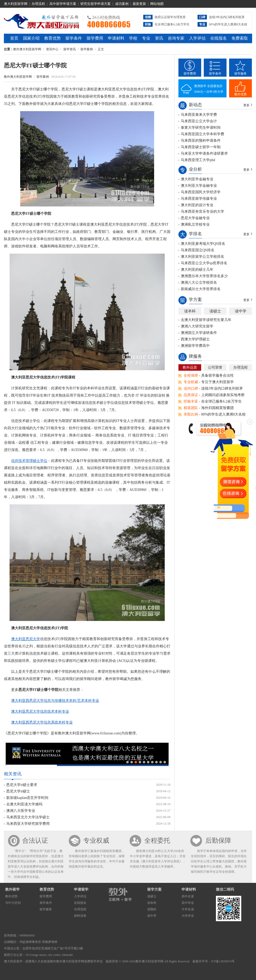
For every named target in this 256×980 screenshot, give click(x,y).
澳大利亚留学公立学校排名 (202, 257)
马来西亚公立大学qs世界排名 (204, 263)
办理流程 (38, 4)
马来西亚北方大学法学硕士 (28, 817)
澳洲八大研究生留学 (197, 326)
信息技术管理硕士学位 (29, 461)
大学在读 (188, 909)
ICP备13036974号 (223, 961)
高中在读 (188, 896)
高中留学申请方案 (63, 4)
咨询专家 (176, 38)
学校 (133, 38)
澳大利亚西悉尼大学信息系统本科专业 (42, 722)
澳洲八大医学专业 (21, 811)
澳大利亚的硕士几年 (197, 270)
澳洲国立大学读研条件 (199, 333)
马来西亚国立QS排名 (198, 250)
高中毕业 (188, 903)
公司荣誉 (215, 367)
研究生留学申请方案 (96, 4)
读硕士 (215, 311)
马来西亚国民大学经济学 (201, 192)
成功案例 (122, 4)
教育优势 (52, 38)
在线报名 (219, 38)
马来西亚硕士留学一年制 (201, 147)
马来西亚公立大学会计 (199, 121)
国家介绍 (31, 38)
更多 (246, 105)
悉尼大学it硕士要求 (22, 785)
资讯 (159, 38)
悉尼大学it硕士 (18, 791)
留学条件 (74, 38)
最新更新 (139, 4)
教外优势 (240, 94)
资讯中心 (52, 49)
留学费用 (95, 38)
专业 (146, 38)
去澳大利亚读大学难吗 (24, 804)
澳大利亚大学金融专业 (199, 186)
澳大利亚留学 (13, 961)
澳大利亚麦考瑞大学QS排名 (203, 244)
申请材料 (116, 38)
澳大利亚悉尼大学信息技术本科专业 (40, 711)
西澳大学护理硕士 (195, 339)
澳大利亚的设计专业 (197, 205)
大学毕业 (188, 916)
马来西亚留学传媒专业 (199, 199)
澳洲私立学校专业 (195, 224)
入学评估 (197, 38)
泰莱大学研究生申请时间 (201, 128)
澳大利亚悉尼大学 (26, 639)
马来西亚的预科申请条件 (201, 141)
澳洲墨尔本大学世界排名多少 (204, 276)
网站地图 (157, 4)
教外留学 (12, 889)
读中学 (241, 311)
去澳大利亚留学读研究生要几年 (206, 320)
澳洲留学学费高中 (195, 346)
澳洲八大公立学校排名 (199, 282)
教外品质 (190, 367)
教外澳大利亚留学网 (42, 20)
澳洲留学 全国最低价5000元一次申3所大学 (209, 89)
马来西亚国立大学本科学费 (202, 134)
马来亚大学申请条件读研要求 (204, 153)
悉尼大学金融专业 (195, 218)
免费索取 (240, 38)
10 (165, 762)
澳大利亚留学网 (16, 4)
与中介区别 (13, 903)
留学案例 (87, 49)
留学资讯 (70, 49)
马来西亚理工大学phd (198, 160)
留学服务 (240, 74)
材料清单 (80, 916)
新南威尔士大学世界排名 (201, 289)
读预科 (152, 909)
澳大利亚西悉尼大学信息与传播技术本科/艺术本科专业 (55, 701)
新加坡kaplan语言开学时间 (27, 798)
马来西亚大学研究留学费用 (28, 824)
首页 (14, 38)
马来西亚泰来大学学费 (199, 115)
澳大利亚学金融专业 (197, 179)
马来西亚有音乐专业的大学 (202, 212)
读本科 (190, 311)
